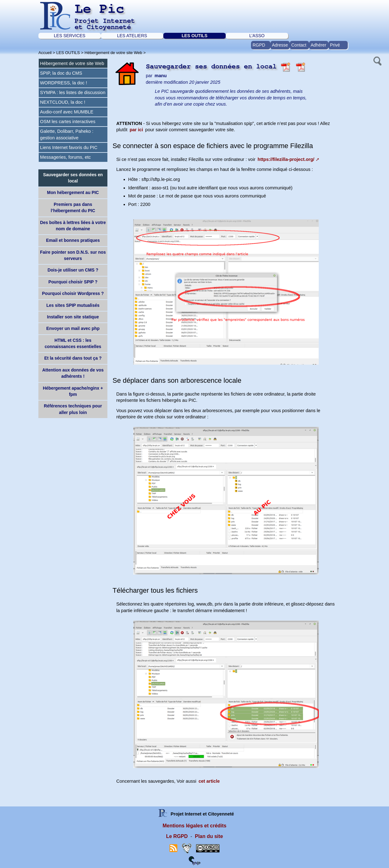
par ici (136, 130)
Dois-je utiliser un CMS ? (73, 270)
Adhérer (318, 45)
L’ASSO (257, 36)
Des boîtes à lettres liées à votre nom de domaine (73, 226)
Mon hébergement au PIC (73, 192)
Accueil (45, 53)
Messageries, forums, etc (65, 157)
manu (161, 76)
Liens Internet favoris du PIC (69, 147)
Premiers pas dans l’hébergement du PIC (73, 207)
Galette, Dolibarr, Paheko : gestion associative (67, 134)
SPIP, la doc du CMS (61, 73)
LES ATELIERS (132, 36)
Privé (335, 45)
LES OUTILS (194, 36)
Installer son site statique (73, 317)
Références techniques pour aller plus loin (73, 409)
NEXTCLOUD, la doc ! (63, 102)
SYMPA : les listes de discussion (73, 92)
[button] (377, 60)
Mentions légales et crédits (195, 826)
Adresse (280, 45)
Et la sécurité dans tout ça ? (73, 358)
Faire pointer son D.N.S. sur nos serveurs (73, 255)
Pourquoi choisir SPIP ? (73, 282)
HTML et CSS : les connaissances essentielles (73, 343)
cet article (209, 781)
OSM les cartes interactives (68, 122)
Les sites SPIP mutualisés (73, 305)
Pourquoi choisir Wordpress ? (73, 293)
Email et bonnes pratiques (73, 240)
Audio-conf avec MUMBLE (67, 112)
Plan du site (209, 836)
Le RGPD (177, 836)
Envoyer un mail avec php (73, 328)
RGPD (259, 45)
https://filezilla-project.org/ (286, 159)
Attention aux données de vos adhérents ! (73, 373)
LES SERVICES (70, 36)
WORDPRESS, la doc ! (63, 83)
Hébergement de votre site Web (113, 53)
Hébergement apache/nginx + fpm (73, 391)
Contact (299, 45)
